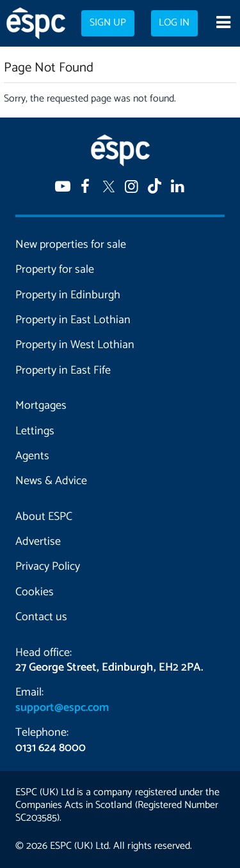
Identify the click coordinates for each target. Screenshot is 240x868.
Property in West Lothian (75, 345)
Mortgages (41, 406)
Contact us (41, 617)
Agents (32, 456)
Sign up (108, 23)
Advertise (38, 542)
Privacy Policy (48, 567)
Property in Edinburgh (68, 295)
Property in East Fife (63, 370)
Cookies (35, 592)
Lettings (35, 431)
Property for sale (55, 270)
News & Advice (51, 481)
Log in (174, 23)
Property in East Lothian (73, 320)
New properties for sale (71, 245)
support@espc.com (62, 708)
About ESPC (44, 517)
